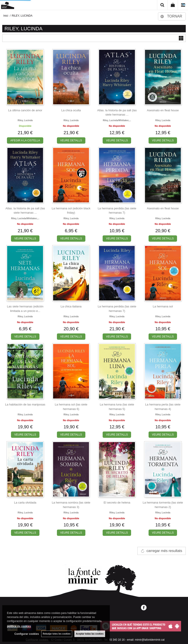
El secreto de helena (117, 503)
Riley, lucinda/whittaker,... (117, 120)
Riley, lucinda (25, 120)
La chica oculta (71, 110)
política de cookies (19, 626)
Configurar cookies (27, 634)
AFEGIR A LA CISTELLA (25, 140)
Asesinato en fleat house (163, 110)
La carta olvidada (25, 503)
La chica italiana (71, 306)
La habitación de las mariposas (25, 404)
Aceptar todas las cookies (90, 634)
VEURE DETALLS (71, 140)
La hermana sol (163, 306)
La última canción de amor (25, 110)
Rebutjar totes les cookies (57, 634)
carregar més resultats (164, 551)
